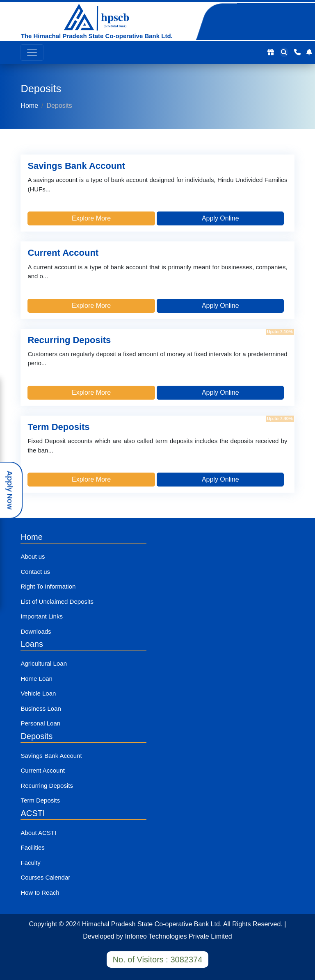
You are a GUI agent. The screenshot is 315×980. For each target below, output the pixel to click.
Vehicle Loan (38, 693)
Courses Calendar (45, 877)
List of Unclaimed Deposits (57, 601)
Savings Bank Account (51, 756)
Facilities (32, 847)
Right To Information (48, 586)
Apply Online (220, 218)
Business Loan (41, 708)
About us (33, 556)
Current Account (43, 770)
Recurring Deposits (47, 786)
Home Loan (37, 679)
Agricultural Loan (44, 663)
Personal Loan (40, 723)
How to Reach (40, 892)
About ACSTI (38, 833)
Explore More (91, 218)
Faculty (30, 863)
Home (29, 106)
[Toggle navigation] (32, 52)
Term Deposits (40, 800)
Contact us (35, 572)
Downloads (36, 631)
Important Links (42, 616)
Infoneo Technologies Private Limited (179, 936)
